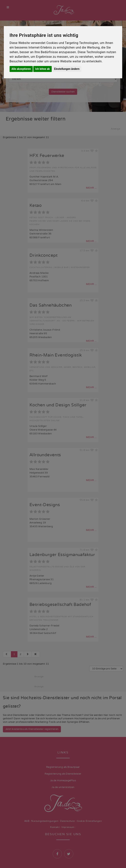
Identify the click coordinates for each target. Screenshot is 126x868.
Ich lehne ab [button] (43, 69)
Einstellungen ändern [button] (67, 69)
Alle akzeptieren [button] (21, 69)
